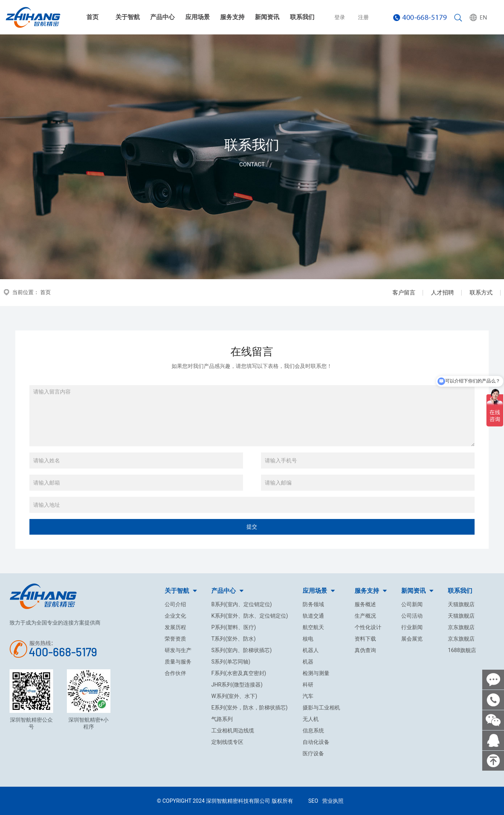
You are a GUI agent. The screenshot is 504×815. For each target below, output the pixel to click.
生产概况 (365, 616)
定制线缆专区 (227, 742)
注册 (363, 17)
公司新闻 (412, 604)
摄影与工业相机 (321, 708)
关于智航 (128, 17)
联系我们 (302, 17)
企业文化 (175, 616)
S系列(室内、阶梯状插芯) (241, 650)
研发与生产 (178, 650)
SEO (313, 801)
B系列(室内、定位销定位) (241, 604)
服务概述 (365, 604)
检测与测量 (316, 673)
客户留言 (404, 293)
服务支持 (232, 17)
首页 (92, 17)
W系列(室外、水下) (234, 696)
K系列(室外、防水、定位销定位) (250, 616)
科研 (308, 685)
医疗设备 (313, 753)
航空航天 (313, 627)
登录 (340, 17)
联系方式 (481, 293)
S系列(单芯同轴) (231, 662)
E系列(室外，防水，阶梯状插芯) (250, 708)
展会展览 (412, 639)
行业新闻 (412, 627)
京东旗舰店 (461, 627)
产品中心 (162, 17)
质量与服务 (178, 662)
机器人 (311, 650)
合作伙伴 (175, 673)
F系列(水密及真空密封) (239, 673)
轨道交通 (313, 616)
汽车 (308, 696)
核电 (308, 639)
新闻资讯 (267, 17)
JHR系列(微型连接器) (237, 685)
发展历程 (175, 627)
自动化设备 (316, 742)
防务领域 (313, 604)
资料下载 (365, 639)
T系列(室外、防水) (233, 639)
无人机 (311, 719)
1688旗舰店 (462, 650)
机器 (308, 662)
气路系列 (222, 719)
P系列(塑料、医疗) (234, 627)
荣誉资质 (175, 639)
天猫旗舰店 (461, 604)
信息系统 (313, 730)
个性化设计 (368, 627)
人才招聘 (442, 293)
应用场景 (198, 17)
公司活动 (412, 616)
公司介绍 (175, 604)
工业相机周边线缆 (233, 730)
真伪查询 (365, 650)
